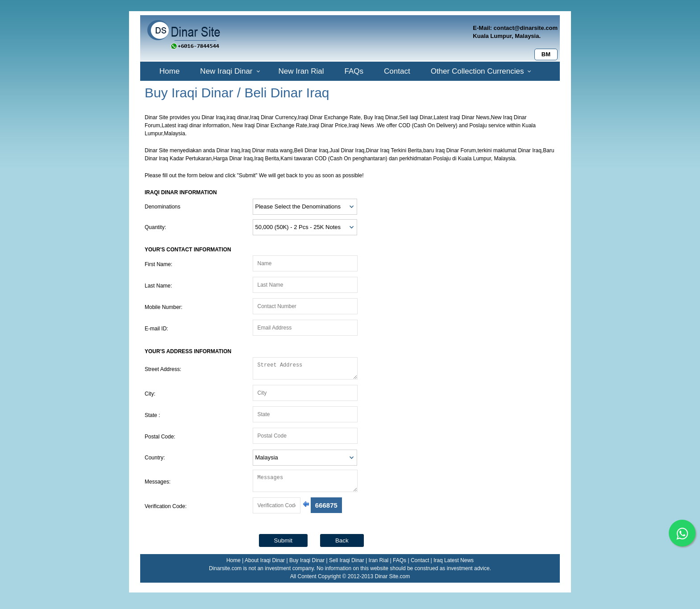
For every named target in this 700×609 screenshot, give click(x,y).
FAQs (354, 71)
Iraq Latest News (454, 566)
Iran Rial (379, 566)
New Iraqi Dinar (226, 71)
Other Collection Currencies (477, 71)
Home (169, 71)
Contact (397, 71)
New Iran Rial (301, 71)
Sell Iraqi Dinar (347, 566)
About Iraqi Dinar (265, 566)
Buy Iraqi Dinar (307, 566)
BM (546, 54)
